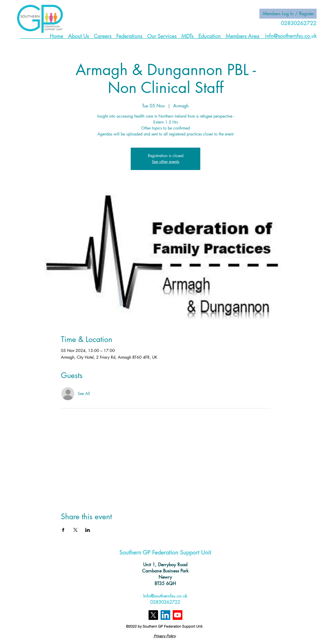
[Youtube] (178, 615)
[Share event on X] (75, 530)
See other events (165, 162)
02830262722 (165, 602)
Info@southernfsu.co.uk (165, 596)
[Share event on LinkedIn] (88, 530)
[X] (153, 615)
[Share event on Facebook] (63, 530)
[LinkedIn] (165, 615)
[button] (78, 36)
